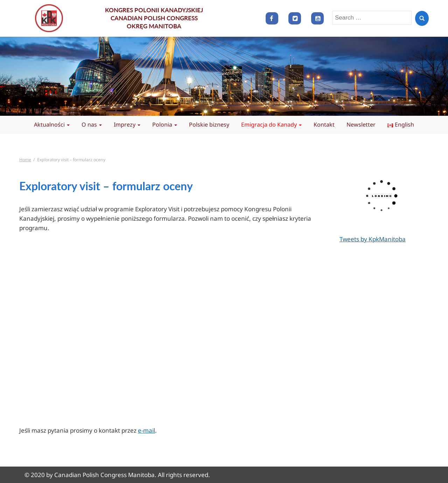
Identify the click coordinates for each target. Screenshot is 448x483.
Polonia (165, 125)
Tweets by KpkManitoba (373, 239)
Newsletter (361, 125)
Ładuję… (142, 332)
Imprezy (127, 125)
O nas (92, 125)
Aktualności (52, 125)
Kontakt (324, 125)
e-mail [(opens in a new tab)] (146, 430)
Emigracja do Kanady (271, 125)
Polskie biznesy (209, 125)
